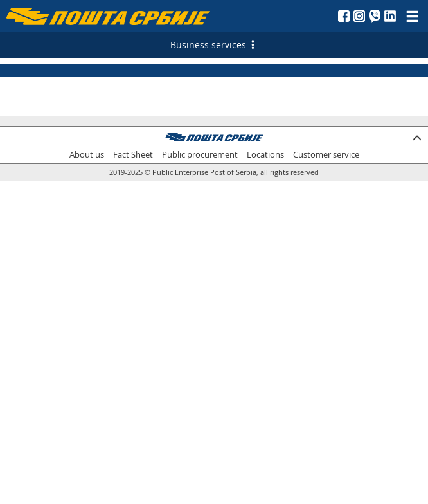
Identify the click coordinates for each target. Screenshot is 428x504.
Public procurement (200, 155)
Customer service (326, 155)
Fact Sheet (133, 155)
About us (87, 155)
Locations (265, 155)
